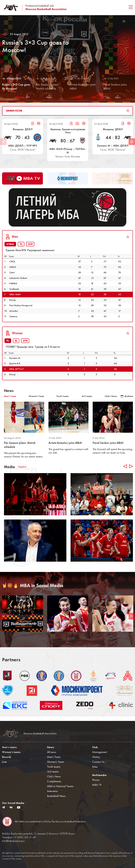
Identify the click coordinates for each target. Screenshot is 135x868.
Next (132, 142)
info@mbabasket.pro (13, 841)
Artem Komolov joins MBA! (65, 447)
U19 (30, 248)
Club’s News (54, 776)
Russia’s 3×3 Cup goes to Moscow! (37, 46)
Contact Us (98, 762)
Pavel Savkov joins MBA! (108, 447)
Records (7, 757)
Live (4, 762)
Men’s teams (9, 747)
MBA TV (97, 785)
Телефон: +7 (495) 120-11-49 (19, 837)
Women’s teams (11, 752)
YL (21, 248)
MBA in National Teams (60, 786)
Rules (95, 767)
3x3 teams (53, 772)
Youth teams (54, 767)
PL (8, 345)
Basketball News (56, 796)
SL (16, 345)
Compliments (54, 781)
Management (100, 752)
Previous (3, 620)
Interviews (52, 791)
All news (52, 752)
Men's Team (54, 757)
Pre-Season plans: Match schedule (20, 449)
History (96, 757)
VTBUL (10, 248)
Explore (22, 471)
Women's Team (55, 762)
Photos (96, 780)
